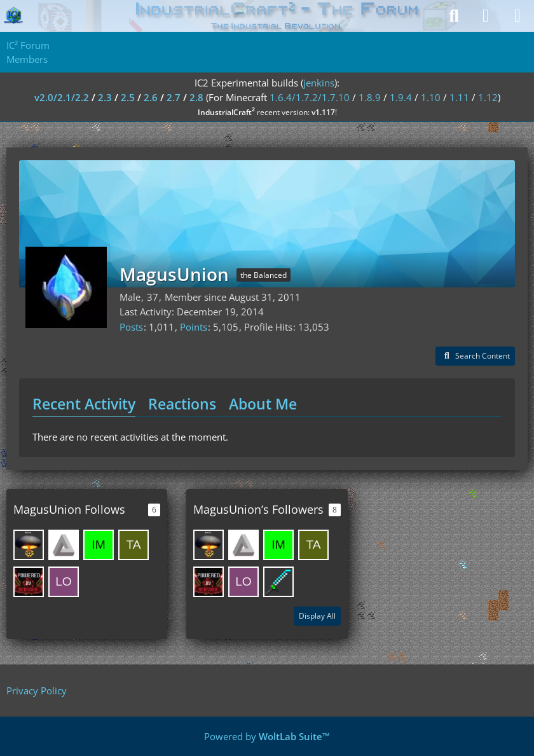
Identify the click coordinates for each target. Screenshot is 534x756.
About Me (263, 404)
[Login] (486, 16)
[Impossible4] (99, 545)
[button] (475, 356)
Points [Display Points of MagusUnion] (194, 327)
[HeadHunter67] (29, 582)
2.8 (196, 97)
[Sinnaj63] (278, 582)
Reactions (182, 404)
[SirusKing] (29, 545)
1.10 (431, 97)
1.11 (459, 97)
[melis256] (64, 545)
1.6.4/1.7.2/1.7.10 (310, 97)
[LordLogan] (64, 582)
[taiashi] (133, 545)
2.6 (151, 97)
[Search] (454, 16)
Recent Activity (84, 404)
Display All (317, 616)
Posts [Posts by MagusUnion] (131, 327)
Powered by (267, 736)
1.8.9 (370, 97)
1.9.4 (401, 97)
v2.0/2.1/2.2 (62, 97)
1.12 (488, 97)
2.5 (128, 97)
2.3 (105, 97)
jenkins (319, 83)
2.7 (174, 97)
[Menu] (517, 16)
